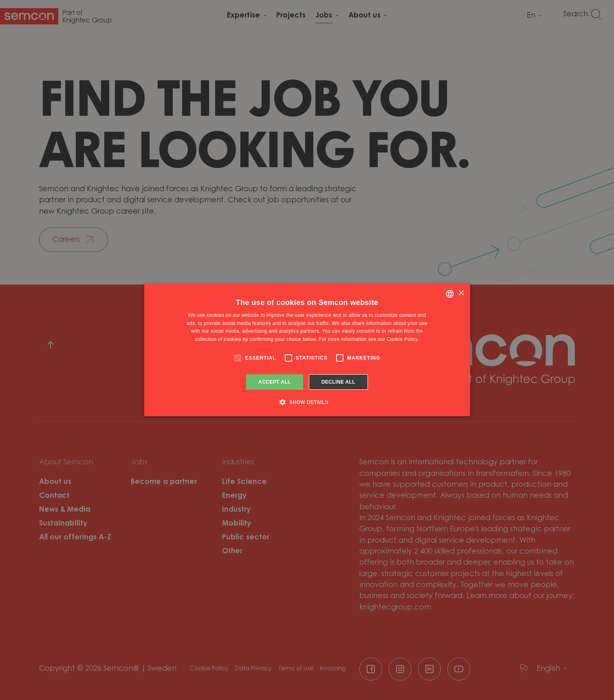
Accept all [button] (275, 382)
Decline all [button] (338, 382)
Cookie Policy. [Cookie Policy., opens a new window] (403, 339)
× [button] (461, 293)
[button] (307, 402)
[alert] (307, 350)
